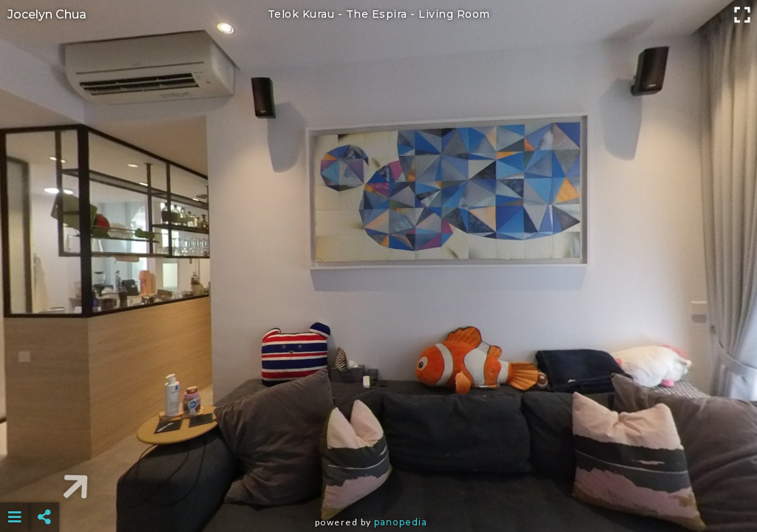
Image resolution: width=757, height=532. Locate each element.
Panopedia (401, 522)
